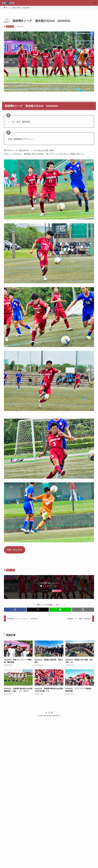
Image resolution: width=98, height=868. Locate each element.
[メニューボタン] (95, 3)
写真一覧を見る (15, 550)
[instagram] (52, 713)
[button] (15, 610)
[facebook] (46, 713)
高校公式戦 (10, 26)
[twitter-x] (49, 713)
